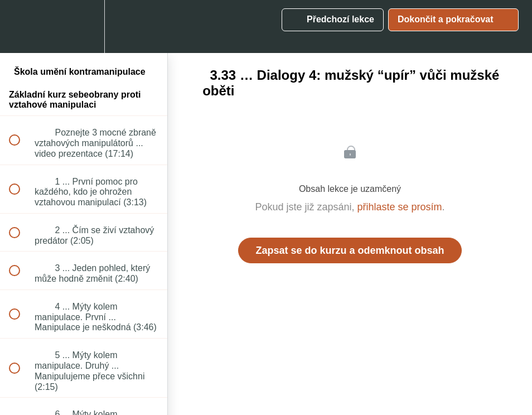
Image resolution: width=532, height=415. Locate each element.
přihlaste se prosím (400, 207)
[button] (21, 26)
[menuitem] (84, 26)
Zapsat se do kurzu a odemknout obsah (350, 250)
